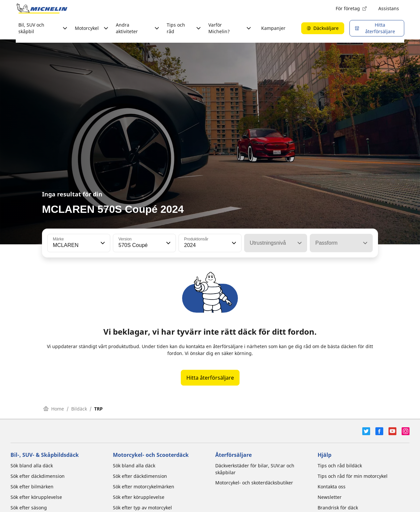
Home (54, 409)
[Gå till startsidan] (42, 9)
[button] (102, 243)
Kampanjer (273, 28)
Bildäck (79, 409)
